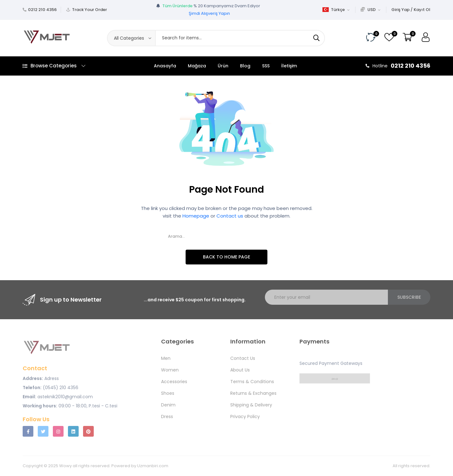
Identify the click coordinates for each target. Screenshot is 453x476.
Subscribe (409, 297)
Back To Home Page (226, 257)
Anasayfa (165, 66)
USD (370, 10)
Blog (245, 66)
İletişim (289, 66)
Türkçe (336, 10)
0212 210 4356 (42, 10)
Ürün (223, 66)
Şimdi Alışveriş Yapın (209, 13)
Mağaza (197, 66)
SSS (266, 66)
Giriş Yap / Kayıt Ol (411, 10)
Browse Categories (54, 66)
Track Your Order (89, 10)
